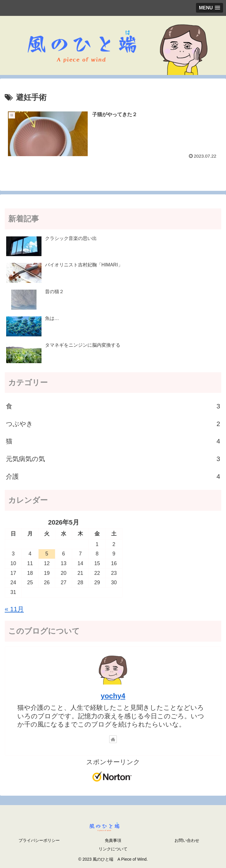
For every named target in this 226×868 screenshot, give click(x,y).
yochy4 (113, 696)
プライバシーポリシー (39, 840)
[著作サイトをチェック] (113, 739)
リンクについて (113, 849)
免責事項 (113, 840)
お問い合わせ (187, 840)
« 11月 (14, 609)
